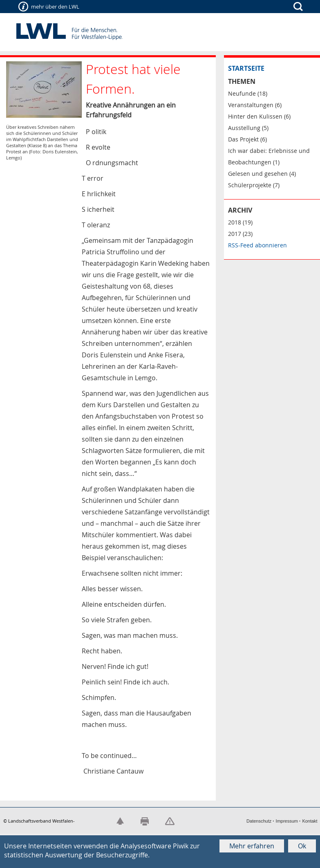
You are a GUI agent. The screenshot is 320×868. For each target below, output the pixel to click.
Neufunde (242, 93)
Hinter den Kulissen (255, 116)
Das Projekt (243, 139)
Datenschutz (259, 821)
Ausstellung (244, 128)
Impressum (287, 821)
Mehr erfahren (252, 846)
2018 (235, 222)
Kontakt (310, 821)
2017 (235, 234)
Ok (302, 846)
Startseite (246, 68)
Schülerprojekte (250, 185)
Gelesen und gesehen (258, 174)
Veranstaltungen (251, 105)
